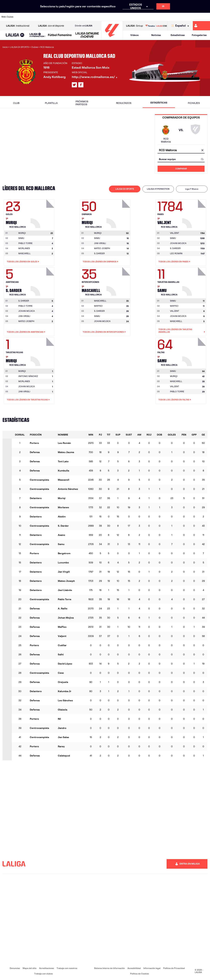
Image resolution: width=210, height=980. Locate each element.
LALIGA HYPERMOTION (158, 189)
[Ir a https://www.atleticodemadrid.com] (30, 17)
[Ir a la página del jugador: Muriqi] (43, 213)
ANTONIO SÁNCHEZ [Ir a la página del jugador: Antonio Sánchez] (28, 376)
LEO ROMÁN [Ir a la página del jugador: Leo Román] (176, 253)
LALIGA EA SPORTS (125, 189)
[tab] (125, 189)
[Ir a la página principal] (112, 38)
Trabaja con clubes (43, 974)
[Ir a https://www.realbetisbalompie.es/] (147, 17)
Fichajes (194, 103)
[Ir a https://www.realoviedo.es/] (167, 17)
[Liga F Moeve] (60, 35)
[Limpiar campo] (202, 150)
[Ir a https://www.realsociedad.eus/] (177, 17)
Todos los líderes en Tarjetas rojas (28, 400)
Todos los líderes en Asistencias (26, 332)
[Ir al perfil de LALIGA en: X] (74, 85)
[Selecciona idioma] (181, 26)
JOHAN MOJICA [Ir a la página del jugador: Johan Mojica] (178, 243)
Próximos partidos (82, 103)
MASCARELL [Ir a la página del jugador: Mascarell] (25, 253)
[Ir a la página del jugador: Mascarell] (119, 281)
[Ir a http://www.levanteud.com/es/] (99, 17)
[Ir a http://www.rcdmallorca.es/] (138, 17)
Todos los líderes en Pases (174, 262)
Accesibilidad (134, 968)
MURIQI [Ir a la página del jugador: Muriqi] (174, 376)
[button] (15, 35)
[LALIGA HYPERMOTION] (38, 35)
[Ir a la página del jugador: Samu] (195, 281)
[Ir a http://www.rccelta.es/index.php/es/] (118, 17)
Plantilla (51, 103)
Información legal (152, 968)
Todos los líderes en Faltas (175, 400)
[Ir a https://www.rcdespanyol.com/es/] (128, 17)
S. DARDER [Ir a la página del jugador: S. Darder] (99, 253)
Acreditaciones (47, 968)
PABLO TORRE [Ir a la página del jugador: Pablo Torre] (25, 243)
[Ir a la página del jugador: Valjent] (195, 213)
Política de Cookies (140, 974)
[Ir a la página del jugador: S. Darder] (43, 281)
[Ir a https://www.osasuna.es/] (40, 17)
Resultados (124, 103)
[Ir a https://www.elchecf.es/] (60, 17)
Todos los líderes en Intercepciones (104, 332)
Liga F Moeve (192, 189)
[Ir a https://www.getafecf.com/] (79, 17)
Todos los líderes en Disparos (100, 262)
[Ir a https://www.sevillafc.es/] (187, 17)
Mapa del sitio (30, 968)
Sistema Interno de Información (109, 968)
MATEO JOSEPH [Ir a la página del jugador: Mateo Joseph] (102, 248)
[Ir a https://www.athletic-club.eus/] (20, 17)
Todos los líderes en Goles (23, 262)
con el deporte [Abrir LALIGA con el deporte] (51, 26)
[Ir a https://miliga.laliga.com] (201, 26)
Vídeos (134, 35)
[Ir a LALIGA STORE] (156, 26)
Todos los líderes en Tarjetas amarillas (182, 331)
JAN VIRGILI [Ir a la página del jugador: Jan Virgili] (100, 243)
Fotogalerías (199, 35)
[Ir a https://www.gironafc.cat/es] (89, 17)
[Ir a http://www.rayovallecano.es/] (108, 17)
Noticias (156, 35)
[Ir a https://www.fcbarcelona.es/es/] (69, 17)
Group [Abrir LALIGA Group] (135, 26)
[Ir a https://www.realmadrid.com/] (157, 17)
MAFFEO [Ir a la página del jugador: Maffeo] (98, 306)
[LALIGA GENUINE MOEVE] (87, 35)
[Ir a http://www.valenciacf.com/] (196, 17)
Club (16, 103)
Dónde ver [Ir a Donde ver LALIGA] (84, 26)
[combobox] (181, 150)
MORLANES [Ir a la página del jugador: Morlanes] (24, 248)
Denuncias (15, 968)
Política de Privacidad (174, 968)
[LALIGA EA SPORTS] (15, 35)
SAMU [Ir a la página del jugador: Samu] (21, 238)
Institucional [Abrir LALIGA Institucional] (18, 26)
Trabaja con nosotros (67, 968)
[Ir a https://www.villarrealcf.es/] (206, 17)
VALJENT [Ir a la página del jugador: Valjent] (175, 311)
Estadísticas (178, 35)
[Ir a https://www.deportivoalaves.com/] (50, 17)
